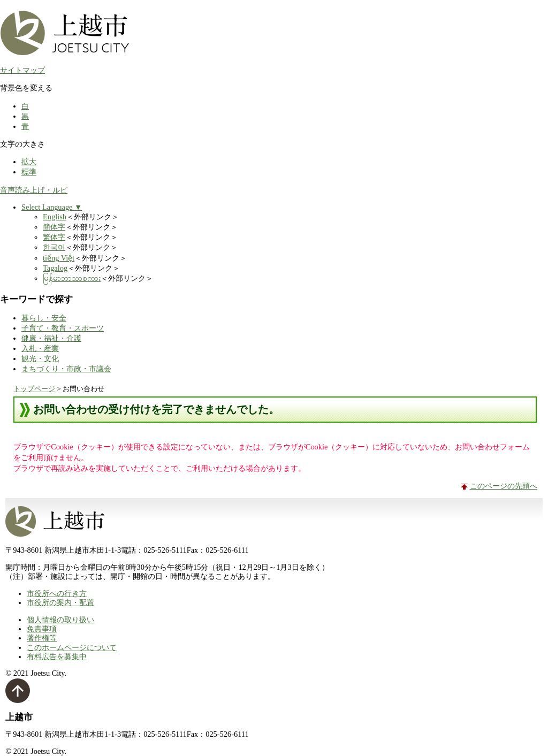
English (55, 217)
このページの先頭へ (504, 486)
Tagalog (55, 268)
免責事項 (42, 629)
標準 (29, 172)
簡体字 (54, 227)
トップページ (34, 389)
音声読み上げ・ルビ (34, 190)
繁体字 (54, 237)
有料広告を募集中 (57, 656)
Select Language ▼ (52, 207)
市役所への (57, 593)
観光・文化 (40, 358)
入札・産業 (40, 348)
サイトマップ (22, 70)
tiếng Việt (59, 258)
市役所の (60, 602)
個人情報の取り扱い (60, 620)
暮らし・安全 (44, 318)
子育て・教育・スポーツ (63, 328)
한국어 (54, 247)
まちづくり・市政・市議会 (66, 369)
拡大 (29, 162)
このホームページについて (72, 647)
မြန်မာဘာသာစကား (72, 278)
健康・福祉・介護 (51, 338)
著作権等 (42, 638)
